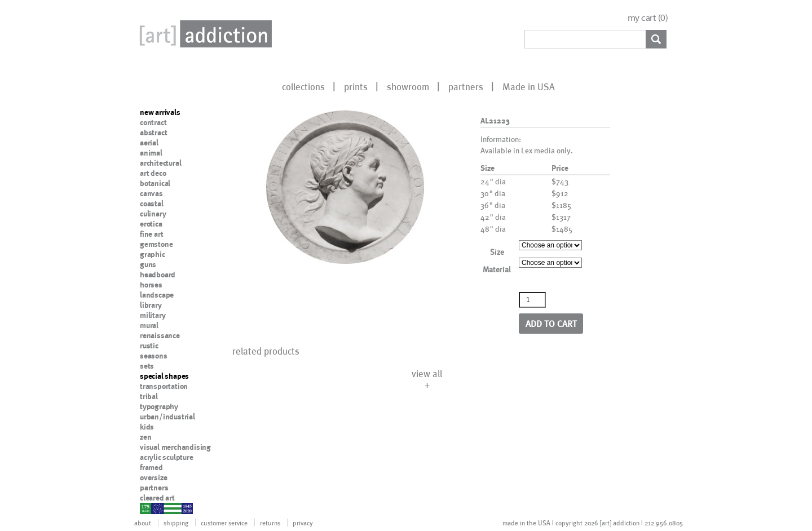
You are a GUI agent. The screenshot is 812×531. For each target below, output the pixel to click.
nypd (148, 508)
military (153, 315)
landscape (157, 295)
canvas (151, 193)
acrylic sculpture (167, 457)
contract (153, 122)
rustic (149, 346)
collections (303, 86)
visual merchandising (175, 447)
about (143, 523)
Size (497, 252)
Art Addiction (204, 34)
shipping (176, 523)
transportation (164, 386)
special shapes (164, 376)
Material (497, 269)
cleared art (157, 498)
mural (149, 325)
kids (147, 427)
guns (148, 264)
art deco (153, 173)
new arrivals (160, 112)
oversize (153, 477)
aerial (149, 143)
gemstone (156, 244)
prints (356, 86)
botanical (155, 183)
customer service (224, 523)
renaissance (160, 335)
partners (466, 86)
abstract (153, 132)
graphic (153, 254)
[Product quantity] (532, 300)
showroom (408, 86)
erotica (151, 224)
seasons (154, 356)
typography (159, 406)
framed (151, 467)
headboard (158, 275)
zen (145, 437)
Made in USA (529, 86)
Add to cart (551, 323)
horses (151, 285)
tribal (149, 396)
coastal (152, 203)
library (151, 305)
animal (151, 153)
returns (270, 523)
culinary (153, 214)
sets (147, 366)
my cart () (648, 18)
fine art (151, 234)
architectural (160, 163)
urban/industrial (167, 417)
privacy (303, 523)
